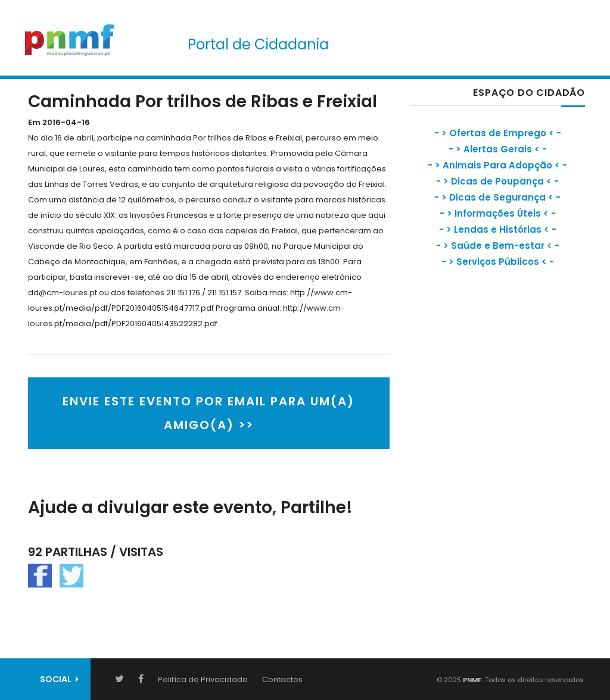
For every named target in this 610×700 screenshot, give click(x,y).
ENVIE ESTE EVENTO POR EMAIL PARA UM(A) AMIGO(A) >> (208, 413)
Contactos (282, 679)
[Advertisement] (500, 384)
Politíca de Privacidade (203, 679)
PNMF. (472, 680)
